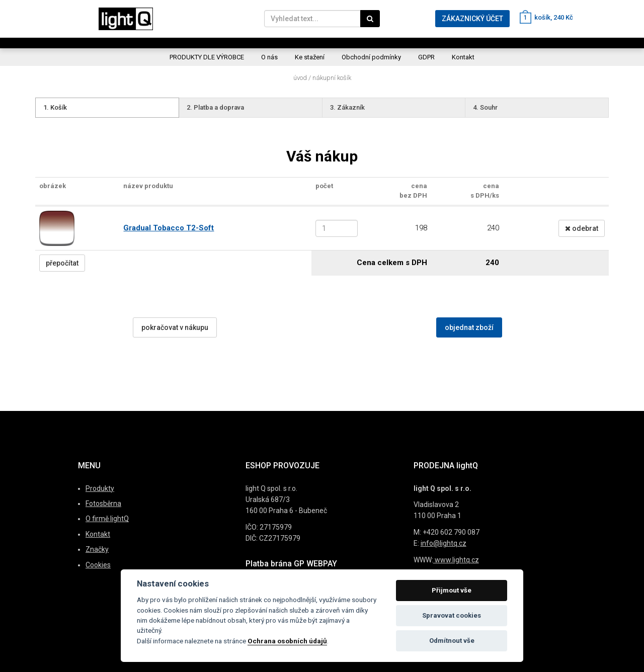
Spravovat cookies (452, 615)
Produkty (100, 488)
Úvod (300, 78)
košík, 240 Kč (546, 17)
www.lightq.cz (456, 560)
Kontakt (463, 57)
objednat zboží (469, 327)
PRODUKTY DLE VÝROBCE (207, 57)
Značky (97, 549)
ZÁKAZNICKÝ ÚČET (472, 19)
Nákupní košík (332, 78)
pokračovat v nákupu (175, 327)
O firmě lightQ (107, 519)
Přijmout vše (452, 590)
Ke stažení (310, 57)
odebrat (582, 228)
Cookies (98, 565)
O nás (269, 57)
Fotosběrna (103, 503)
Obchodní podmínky (371, 57)
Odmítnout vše (452, 641)
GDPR (426, 57)
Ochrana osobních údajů (287, 641)
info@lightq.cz (444, 543)
